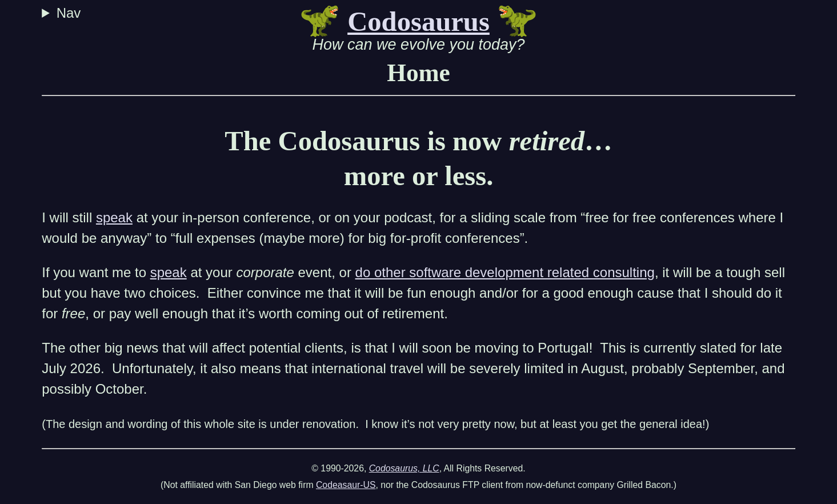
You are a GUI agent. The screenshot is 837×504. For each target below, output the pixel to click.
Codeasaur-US (346, 485)
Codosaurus (418, 22)
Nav (71, 13)
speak (114, 217)
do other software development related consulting (505, 272)
